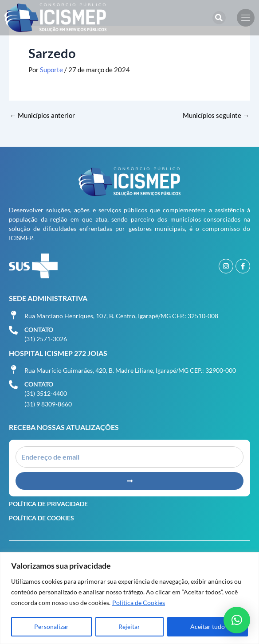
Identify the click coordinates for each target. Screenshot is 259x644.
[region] (129, 598)
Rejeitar (129, 626)
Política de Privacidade (48, 504)
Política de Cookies (139, 603)
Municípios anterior (42, 116)
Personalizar (51, 626)
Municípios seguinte (216, 116)
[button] (219, 18)
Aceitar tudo (208, 626)
